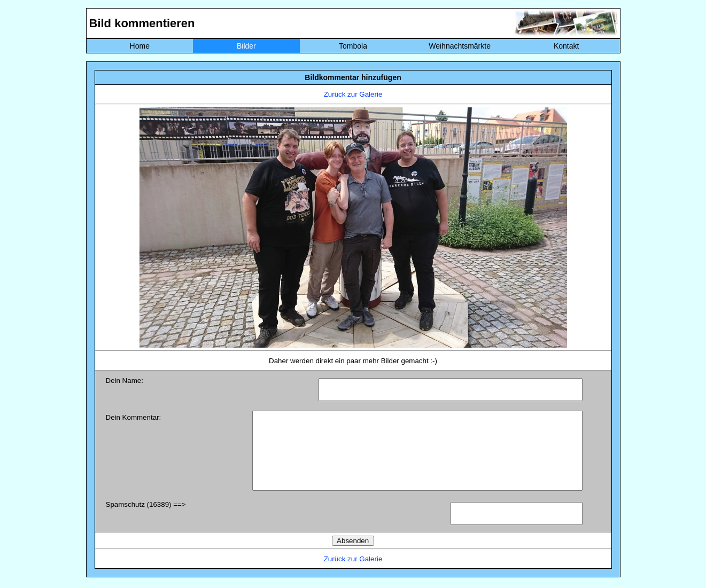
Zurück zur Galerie (353, 94)
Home (140, 46)
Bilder (246, 46)
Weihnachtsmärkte (460, 46)
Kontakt (566, 46)
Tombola (353, 46)
